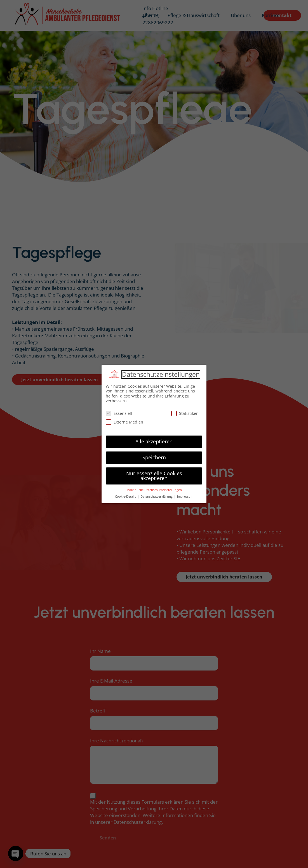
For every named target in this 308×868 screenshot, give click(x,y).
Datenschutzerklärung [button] (157, 497)
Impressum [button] (185, 497)
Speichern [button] (154, 457)
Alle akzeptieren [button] (154, 441)
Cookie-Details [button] (126, 497)
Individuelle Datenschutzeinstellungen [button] (154, 490)
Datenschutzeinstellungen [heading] (161, 375)
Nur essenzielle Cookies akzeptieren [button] (154, 476)
